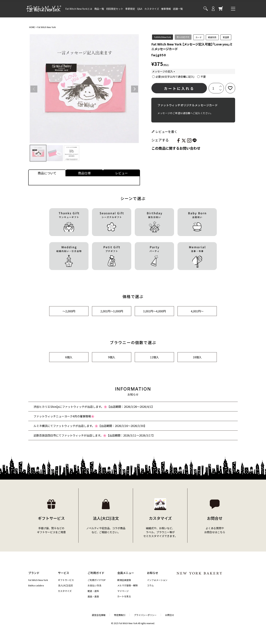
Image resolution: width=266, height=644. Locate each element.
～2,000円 (69, 311)
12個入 (154, 357)
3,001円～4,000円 (154, 311)
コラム (150, 585)
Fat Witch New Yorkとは (79, 9)
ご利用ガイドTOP (97, 580)
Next (135, 89)
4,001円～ (197, 311)
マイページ (123, 591)
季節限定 (130, 9)
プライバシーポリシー (145, 615)
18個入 (197, 357)
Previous (34, 89)
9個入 (112, 357)
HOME (32, 27)
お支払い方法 (94, 585)
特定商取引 (120, 615)
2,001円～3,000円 (112, 311)
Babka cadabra (36, 585)
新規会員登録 (124, 580)
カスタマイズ (152, 9)
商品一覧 (99, 9)
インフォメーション (157, 580)
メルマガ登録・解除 (128, 585)
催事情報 (166, 9)
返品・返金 (93, 596)
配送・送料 (93, 591)
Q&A (140, 9)
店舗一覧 (178, 9)
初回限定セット (115, 9)
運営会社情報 (99, 615)
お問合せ (170, 615)
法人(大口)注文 (65, 585)
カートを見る (124, 596)
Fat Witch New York (47, 27)
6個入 (69, 357)
